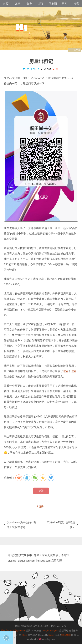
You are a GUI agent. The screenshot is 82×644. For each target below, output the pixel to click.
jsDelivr (21, 630)
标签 (41, 4)
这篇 (66, 371)
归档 (18, 4)
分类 (29, 4)
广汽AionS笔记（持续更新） (62, 525)
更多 (64, 4)
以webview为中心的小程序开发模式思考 (20, 525)
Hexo (25, 635)
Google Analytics (50, 630)
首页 (6, 4)
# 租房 (40, 506)
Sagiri (51, 635)
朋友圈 (53, 4)
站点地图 (66, 635)
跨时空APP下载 (9, 630)
